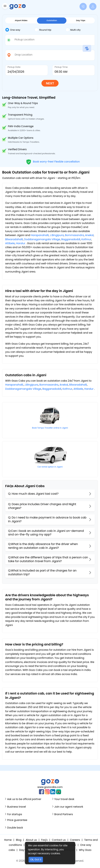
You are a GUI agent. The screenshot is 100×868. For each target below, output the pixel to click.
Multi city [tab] (73, 30)
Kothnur (86, 239)
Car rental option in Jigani (50, 467)
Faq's (44, 840)
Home (8, 840)
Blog (19, 840)
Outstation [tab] (52, 20)
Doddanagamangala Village (42, 239)
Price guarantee (17, 820)
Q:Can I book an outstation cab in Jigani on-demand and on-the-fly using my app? (46, 533)
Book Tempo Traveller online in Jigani (50, 428)
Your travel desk (64, 799)
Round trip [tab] (43, 30)
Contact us (59, 840)
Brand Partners (64, 814)
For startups (15, 814)
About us (31, 840)
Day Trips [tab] (81, 20)
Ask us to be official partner (24, 799)
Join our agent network (69, 807)
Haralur (21, 243)
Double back (15, 828)
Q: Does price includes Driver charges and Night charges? (42, 506)
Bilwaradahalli (14, 239)
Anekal (89, 235)
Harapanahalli (40, 235)
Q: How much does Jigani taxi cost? (33, 494)
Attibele (10, 243)
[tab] (20, 30)
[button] (5, 7)
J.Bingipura (57, 235)
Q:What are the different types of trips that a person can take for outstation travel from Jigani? (48, 559)
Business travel (17, 807)
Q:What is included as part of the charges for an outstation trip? (42, 572)
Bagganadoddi (71, 239)
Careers (75, 840)
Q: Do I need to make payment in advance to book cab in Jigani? (47, 519)
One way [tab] (13, 30)
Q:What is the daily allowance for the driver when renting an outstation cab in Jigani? (43, 546)
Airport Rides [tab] (21, 20)
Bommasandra (75, 235)
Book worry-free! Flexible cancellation (53, 161)
